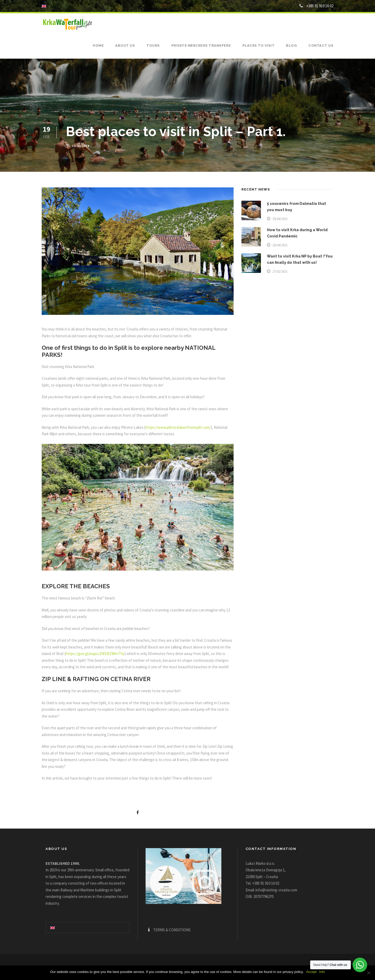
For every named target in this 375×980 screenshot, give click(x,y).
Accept (311, 972)
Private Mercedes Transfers (201, 45)
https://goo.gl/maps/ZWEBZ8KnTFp (95, 654)
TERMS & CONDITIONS (172, 930)
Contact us (321, 45)
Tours (153, 45)
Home (98, 45)
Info (322, 972)
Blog (291, 45)
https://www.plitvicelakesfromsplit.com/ (178, 427)
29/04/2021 (280, 219)
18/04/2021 (280, 245)
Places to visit (259, 45)
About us (125, 45)
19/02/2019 (81, 146)
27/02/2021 (280, 271)
